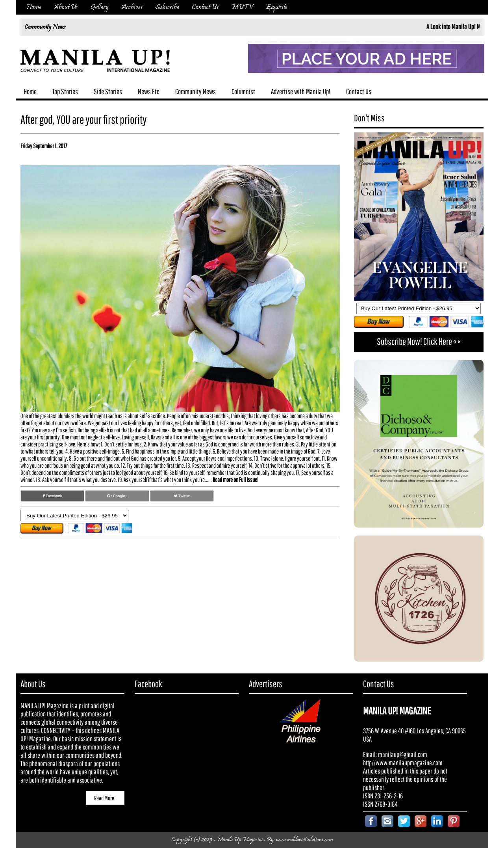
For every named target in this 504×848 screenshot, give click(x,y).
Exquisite (277, 7)
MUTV (242, 7)
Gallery (100, 7)
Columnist (243, 91)
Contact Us (205, 7)
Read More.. (105, 798)
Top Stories (65, 91)
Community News (195, 91)
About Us (66, 7)
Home (34, 7)
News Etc (149, 91)
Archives (132, 7)
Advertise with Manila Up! (301, 91)
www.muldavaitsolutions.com (304, 840)
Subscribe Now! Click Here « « (419, 341)
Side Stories (108, 91)
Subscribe (167, 7)
